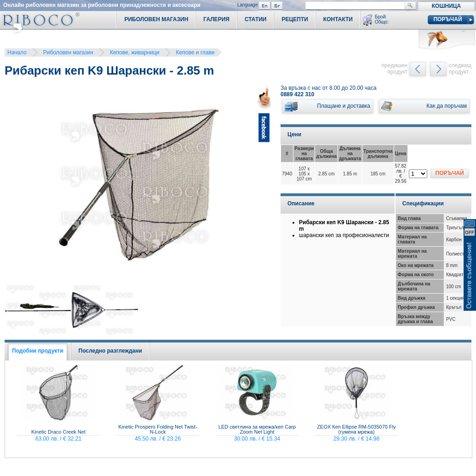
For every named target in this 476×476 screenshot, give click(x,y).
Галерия (216, 19)
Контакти (338, 19)
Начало (17, 52)
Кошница (446, 6)
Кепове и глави (195, 52)
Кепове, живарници (135, 52)
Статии (256, 19)
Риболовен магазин (68, 52)
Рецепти (295, 19)
